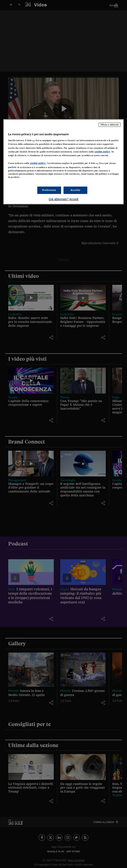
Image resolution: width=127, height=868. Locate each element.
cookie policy (102, 152)
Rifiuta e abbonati (110, 125)
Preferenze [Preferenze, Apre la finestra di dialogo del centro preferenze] (49, 190)
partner (12, 167)
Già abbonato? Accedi (64, 199)
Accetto (75, 190)
